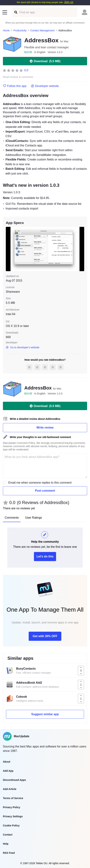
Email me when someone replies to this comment (40, 483)
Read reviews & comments (18, 77)
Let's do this (45, 556)
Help (6, 844)
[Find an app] (16, 12)
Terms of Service (13, 798)
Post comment (45, 491)
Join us (69, 2)
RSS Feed (9, 853)
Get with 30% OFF (45, 636)
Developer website (45, 86)
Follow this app (15, 86)
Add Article (10, 789)
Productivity (20, 30)
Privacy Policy (12, 807)
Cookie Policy (11, 826)
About (7, 762)
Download (45, 61)
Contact (8, 835)
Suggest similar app (45, 714)
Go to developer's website (23, 347)
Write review (45, 428)
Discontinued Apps (14, 780)
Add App (8, 771)
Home (6, 30)
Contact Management (42, 30)
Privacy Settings (13, 816)
